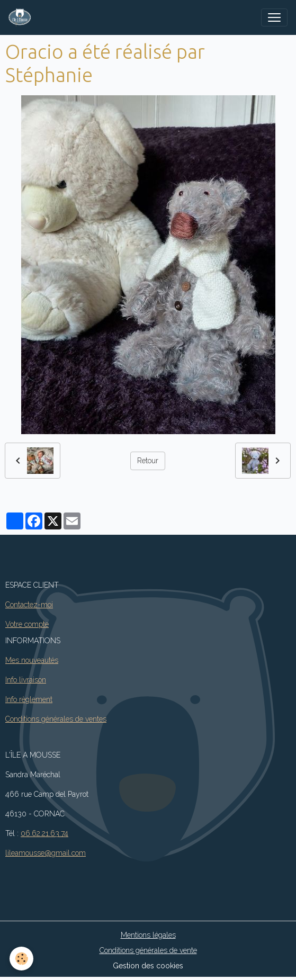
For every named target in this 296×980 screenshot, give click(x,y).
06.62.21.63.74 (44, 833)
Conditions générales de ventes (56, 719)
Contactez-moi (29, 605)
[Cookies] (21, 959)
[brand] (22, 17)
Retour (148, 461)
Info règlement (29, 699)
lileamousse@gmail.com (46, 853)
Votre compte (27, 624)
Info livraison (26, 680)
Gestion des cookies (148, 966)
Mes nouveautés (32, 660)
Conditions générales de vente (148, 950)
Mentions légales (148, 935)
